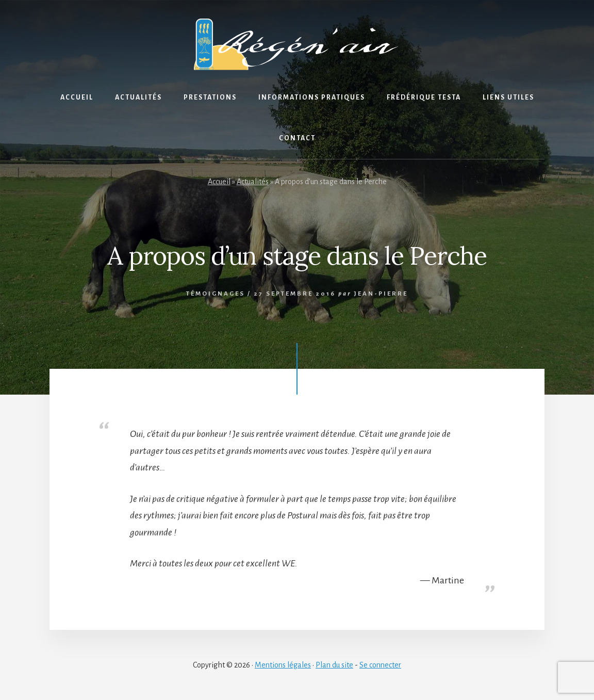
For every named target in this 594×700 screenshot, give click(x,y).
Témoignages (216, 294)
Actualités (253, 182)
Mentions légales (283, 665)
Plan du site (334, 665)
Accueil (219, 182)
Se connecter (380, 665)
